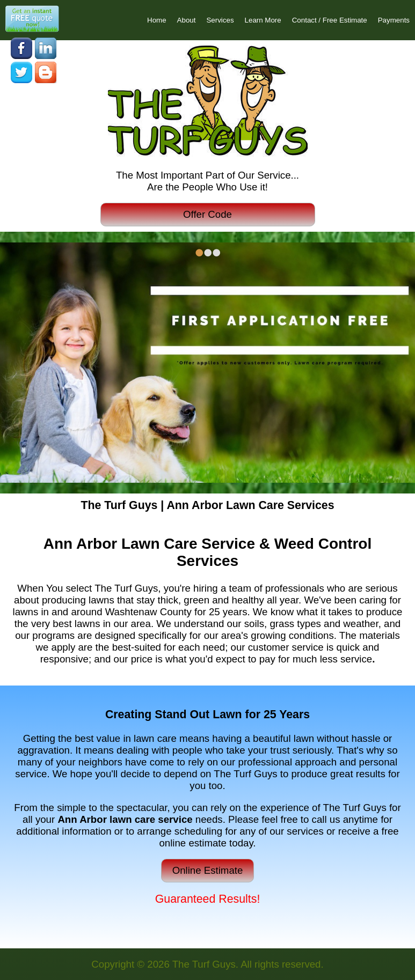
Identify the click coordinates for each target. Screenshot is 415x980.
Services (220, 20)
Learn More (263, 20)
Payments (394, 20)
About (187, 20)
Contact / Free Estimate (330, 20)
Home (157, 20)
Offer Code (208, 214)
